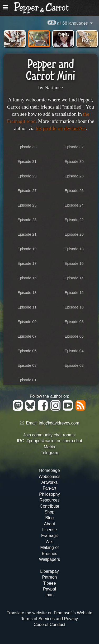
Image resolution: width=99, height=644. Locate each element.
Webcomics (49, 477)
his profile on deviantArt (61, 128)
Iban (49, 595)
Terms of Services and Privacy (49, 619)
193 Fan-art (15, 37)
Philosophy (49, 494)
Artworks (49, 482)
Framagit (49, 536)
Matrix (50, 447)
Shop (49, 512)
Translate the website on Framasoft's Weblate (49, 613)
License (49, 530)
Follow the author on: (49, 396)
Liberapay (49, 571)
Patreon (49, 577)
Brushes (49, 554)
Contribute (50, 506)
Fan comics (40, 37)
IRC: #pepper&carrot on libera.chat (49, 441)
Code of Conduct (49, 625)
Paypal (49, 589)
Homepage (49, 470)
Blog (49, 518)
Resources (49, 500)
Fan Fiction (88, 37)
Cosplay (64, 34)
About (50, 524)
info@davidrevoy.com (59, 423)
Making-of (49, 547)
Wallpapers (49, 559)
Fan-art (50, 488)
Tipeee (49, 583)
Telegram (50, 453)
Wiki (49, 542)
